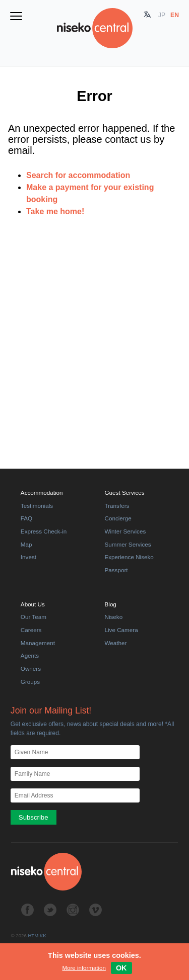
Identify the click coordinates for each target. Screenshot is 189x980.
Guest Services (125, 493)
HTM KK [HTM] (37, 936)
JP (162, 15)
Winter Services (125, 531)
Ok (121, 968)
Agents (30, 655)
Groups (30, 682)
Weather (116, 643)
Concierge (118, 518)
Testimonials (37, 506)
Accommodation (42, 493)
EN (175, 15)
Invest (28, 557)
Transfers (117, 506)
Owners (31, 669)
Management (38, 643)
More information (84, 968)
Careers (31, 630)
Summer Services (128, 544)
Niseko (114, 617)
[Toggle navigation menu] (16, 17)
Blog (111, 604)
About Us (33, 604)
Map (26, 544)
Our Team (34, 617)
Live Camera (121, 630)
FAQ (26, 518)
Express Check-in (44, 531)
